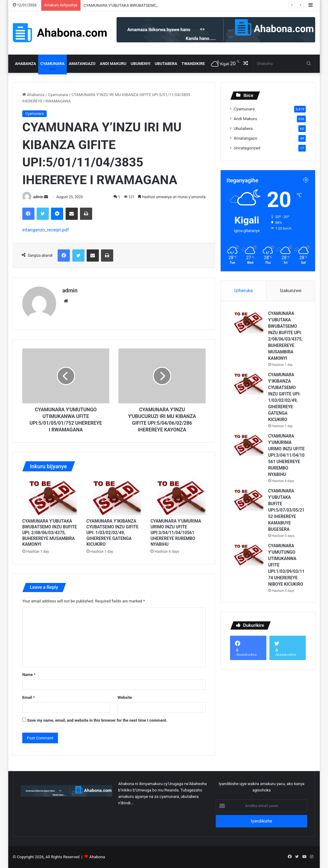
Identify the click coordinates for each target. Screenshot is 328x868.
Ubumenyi (141, 64)
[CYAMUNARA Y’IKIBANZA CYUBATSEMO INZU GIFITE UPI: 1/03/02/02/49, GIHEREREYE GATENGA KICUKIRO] (114, 497)
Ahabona (97, 857)
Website (125, 697)
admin (38, 197)
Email (29, 697)
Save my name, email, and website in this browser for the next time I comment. (97, 720)
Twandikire (193, 64)
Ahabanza (25, 64)
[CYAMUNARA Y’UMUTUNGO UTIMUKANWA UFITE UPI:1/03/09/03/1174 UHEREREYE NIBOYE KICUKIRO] (247, 554)
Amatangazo (82, 64)
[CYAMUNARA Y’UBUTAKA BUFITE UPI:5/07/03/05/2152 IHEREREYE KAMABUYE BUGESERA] (247, 499)
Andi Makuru (113, 64)
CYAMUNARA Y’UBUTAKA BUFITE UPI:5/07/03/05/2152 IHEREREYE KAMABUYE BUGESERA (286, 510)
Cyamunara (52, 64)
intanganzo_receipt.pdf (46, 230)
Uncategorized (247, 148)
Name (29, 675)
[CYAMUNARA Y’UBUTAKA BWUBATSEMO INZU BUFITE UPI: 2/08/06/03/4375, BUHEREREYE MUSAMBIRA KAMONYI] (50, 497)
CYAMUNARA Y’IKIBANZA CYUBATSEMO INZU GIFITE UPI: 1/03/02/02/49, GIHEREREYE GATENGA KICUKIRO (112, 533)
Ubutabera (166, 64)
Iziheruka (244, 291)
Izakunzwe (291, 291)
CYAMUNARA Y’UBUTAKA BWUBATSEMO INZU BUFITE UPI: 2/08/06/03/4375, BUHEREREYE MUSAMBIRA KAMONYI (50, 533)
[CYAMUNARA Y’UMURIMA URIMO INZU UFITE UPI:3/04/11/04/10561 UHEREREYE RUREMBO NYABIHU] (178, 497)
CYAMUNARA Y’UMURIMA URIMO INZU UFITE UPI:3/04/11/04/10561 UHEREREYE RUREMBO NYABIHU (176, 533)
